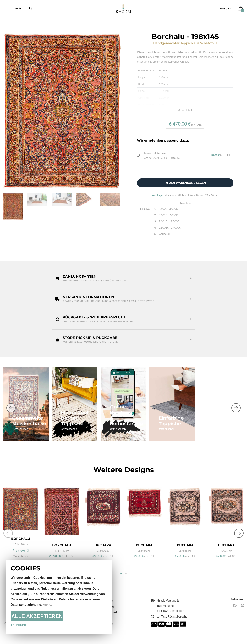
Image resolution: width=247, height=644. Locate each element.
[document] (59, 597)
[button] (225, 10)
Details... (175, 158)
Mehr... (48, 605)
